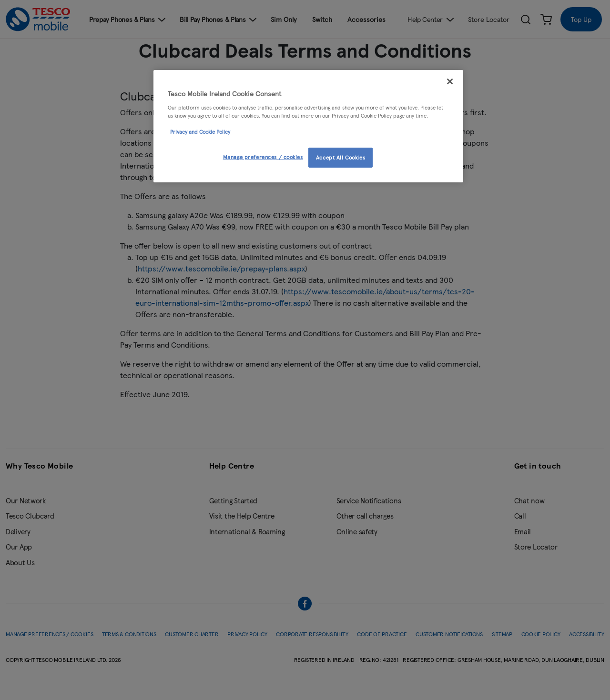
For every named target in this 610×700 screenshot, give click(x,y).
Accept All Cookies (341, 157)
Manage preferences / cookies (263, 157)
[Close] (450, 81)
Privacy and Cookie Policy (200, 131)
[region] (308, 126)
